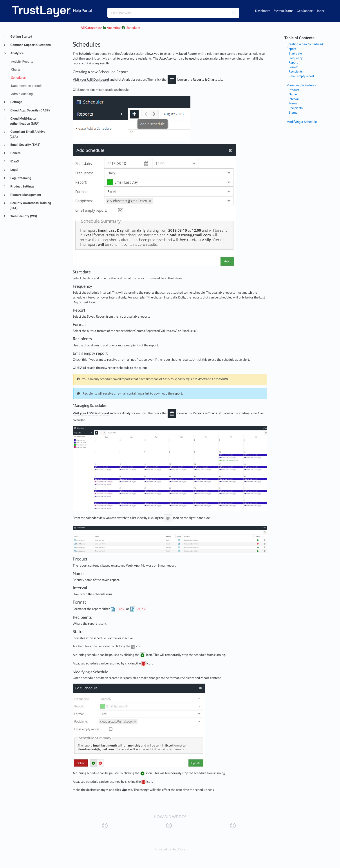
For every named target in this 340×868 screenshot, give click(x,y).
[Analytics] (111, 28)
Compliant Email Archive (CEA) (27, 134)
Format (293, 67)
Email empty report (301, 76)
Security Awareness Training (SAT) (30, 206)
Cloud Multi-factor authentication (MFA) (24, 121)
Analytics (17, 53)
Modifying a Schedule (302, 122)
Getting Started (21, 37)
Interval (294, 99)
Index (321, 11)
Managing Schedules (301, 85)
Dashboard (263, 11)
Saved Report (188, 54)
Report (293, 63)
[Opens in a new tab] (170, 849)
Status (293, 113)
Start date (295, 54)
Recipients (296, 72)
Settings (16, 102)
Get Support (305, 11)
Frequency (296, 58)
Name (293, 95)
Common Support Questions (30, 45)
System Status (283, 11)
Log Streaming (21, 178)
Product (294, 90)
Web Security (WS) (23, 216)
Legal (14, 170)
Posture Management (25, 195)
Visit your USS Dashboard (91, 80)
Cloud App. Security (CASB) (30, 110)
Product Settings (22, 187)
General (16, 153)
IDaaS (14, 161)
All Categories (91, 28)
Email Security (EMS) (25, 145)
